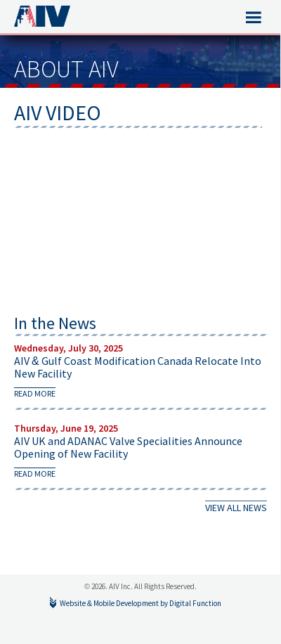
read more (35, 393)
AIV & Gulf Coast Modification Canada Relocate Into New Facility (138, 367)
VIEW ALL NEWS (236, 508)
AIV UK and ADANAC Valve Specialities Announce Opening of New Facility (128, 447)
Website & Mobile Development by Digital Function (140, 603)
